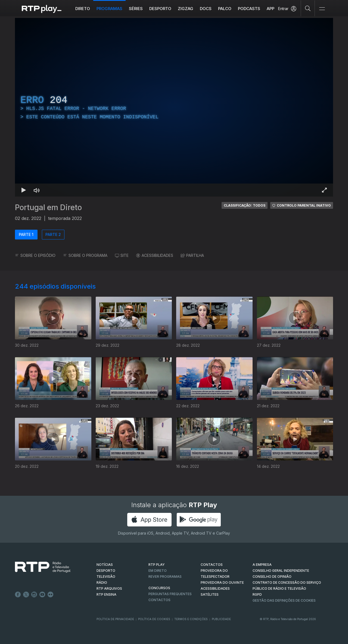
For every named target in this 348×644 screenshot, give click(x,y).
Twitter (26, 595)
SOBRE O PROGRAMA (85, 255)
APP (271, 9)
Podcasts (249, 9)
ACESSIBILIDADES (155, 255)
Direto (83, 9)
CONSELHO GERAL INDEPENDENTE (281, 571)
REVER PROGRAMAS (165, 577)
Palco (225, 9)
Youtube (42, 595)
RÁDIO (102, 583)
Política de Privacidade (115, 619)
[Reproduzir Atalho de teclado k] (24, 190)
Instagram (34, 595)
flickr (51, 595)
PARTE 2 (53, 234)
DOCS (206, 9)
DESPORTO (106, 571)
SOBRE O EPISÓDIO (35, 255)
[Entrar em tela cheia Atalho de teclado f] (324, 190)
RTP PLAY (157, 565)
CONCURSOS (159, 588)
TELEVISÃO (106, 577)
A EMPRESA (262, 565)
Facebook (18, 595)
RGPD (257, 594)
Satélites (210, 594)
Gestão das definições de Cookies (284, 600)
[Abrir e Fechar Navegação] (322, 9)
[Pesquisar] (308, 8)
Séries (136, 9)
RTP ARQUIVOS (109, 588)
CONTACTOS (212, 565)
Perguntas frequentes (170, 594)
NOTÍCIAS (105, 565)
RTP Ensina (106, 594)
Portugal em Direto (48, 207)
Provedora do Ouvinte (222, 583)
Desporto (160, 9)
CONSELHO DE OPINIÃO (272, 577)
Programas (109, 9)
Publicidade (221, 619)
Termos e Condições (191, 619)
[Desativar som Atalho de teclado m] (37, 190)
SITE (122, 255)
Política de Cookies (154, 619)
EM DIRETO (158, 571)
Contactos (159, 600)
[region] (174, 107)
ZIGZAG (186, 9)
